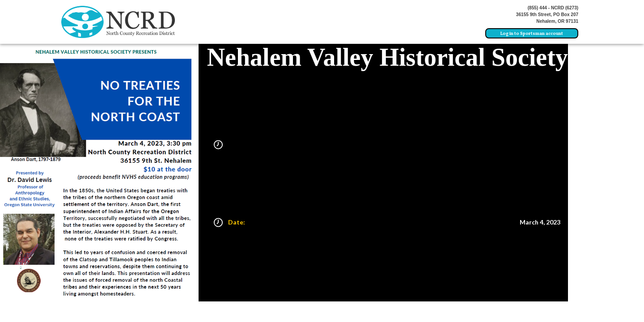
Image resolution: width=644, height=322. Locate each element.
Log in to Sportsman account (532, 34)
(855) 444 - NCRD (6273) (553, 8)
